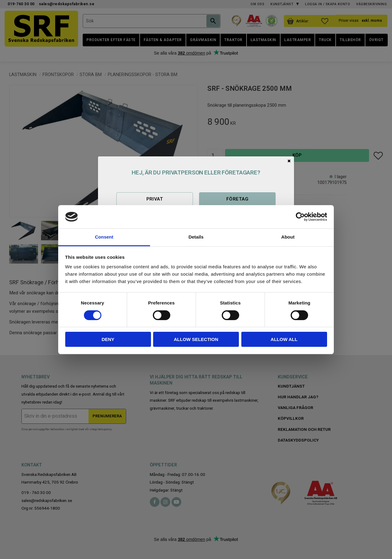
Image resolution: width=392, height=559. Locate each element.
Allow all (284, 339)
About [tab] (288, 237)
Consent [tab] (104, 237)
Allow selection (196, 339)
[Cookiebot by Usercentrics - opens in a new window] (300, 217)
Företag (237, 199)
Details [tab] (196, 237)
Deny (108, 339)
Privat (155, 199)
